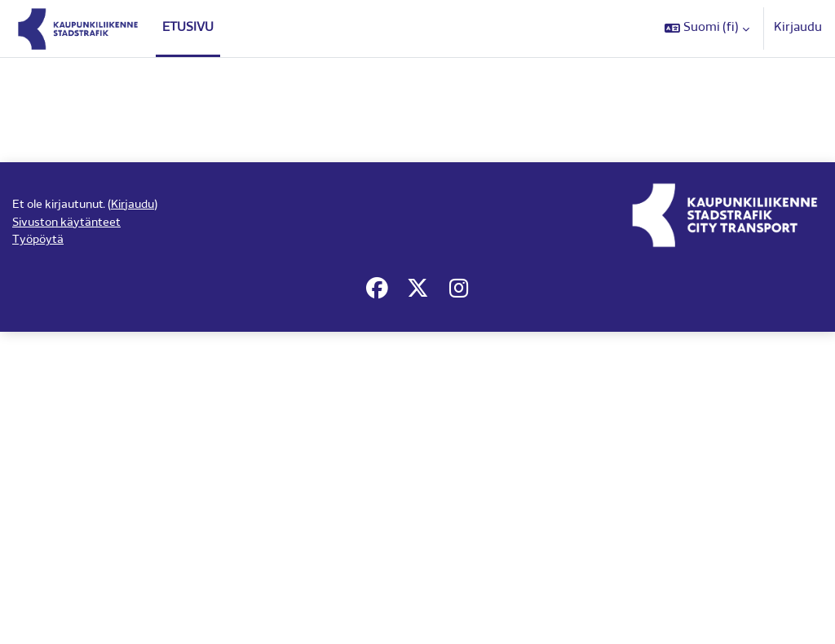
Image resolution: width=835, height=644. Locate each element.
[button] (707, 29)
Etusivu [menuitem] (188, 28)
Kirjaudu (798, 28)
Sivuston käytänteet (69, 592)
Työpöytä (39, 611)
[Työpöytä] (78, 29)
